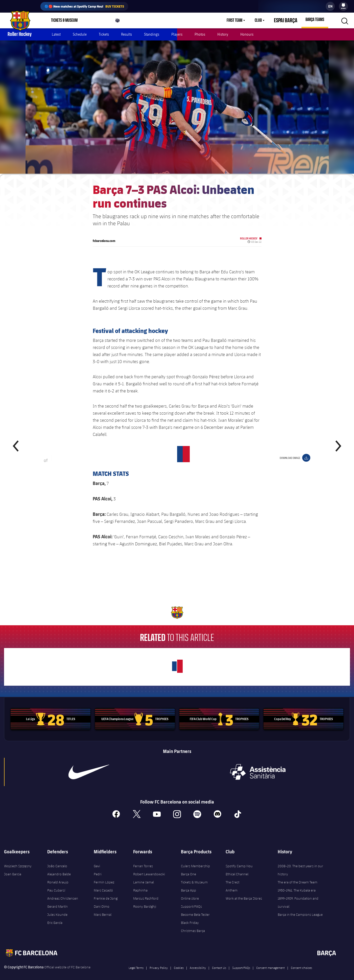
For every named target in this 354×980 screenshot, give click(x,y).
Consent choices (301, 962)
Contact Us (219, 962)
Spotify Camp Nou (239, 860)
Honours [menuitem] (247, 34)
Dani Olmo (102, 901)
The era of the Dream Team (298, 876)
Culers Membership (195, 860)
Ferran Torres (143, 860)
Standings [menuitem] (152, 34)
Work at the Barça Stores (244, 893)
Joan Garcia (13, 868)
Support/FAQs (191, 901)
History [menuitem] (223, 34)
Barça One (188, 868)
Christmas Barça (193, 925)
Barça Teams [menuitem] (315, 20)
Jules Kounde (57, 909)
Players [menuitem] (177, 34)
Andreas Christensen (63, 893)
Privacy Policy (159, 962)
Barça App (188, 884)
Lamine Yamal (144, 876)
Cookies (179, 962)
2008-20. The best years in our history (300, 864)
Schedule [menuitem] (80, 34)
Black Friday (190, 917)
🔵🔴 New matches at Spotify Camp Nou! (84, 6)
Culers (121, 22)
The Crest (232, 876)
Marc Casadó (103, 884)
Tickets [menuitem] (104, 34)
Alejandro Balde (59, 868)
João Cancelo (57, 860)
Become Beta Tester (195, 909)
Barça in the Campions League (300, 909)
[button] (344, 20)
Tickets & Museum (194, 876)
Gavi (97, 860)
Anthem (232, 884)
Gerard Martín (57, 901)
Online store (190, 893)
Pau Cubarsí (56, 884)
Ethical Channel (237, 868)
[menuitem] (343, 5)
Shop (97, 22)
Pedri (98, 868)
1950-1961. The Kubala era (297, 884)
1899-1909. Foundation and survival (298, 897)
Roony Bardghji (145, 901)
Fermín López (104, 876)
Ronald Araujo (58, 876)
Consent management (270, 962)
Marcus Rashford (146, 893)
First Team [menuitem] (241, 20)
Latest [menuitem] (56, 34)
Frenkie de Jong (106, 893)
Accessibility (198, 962)
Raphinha (140, 884)
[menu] (343, 6)
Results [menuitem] (126, 34)
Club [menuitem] (264, 20)
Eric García (55, 917)
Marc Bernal (103, 909)
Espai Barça (289, 20)
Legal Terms (136, 962)
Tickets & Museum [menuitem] (64, 20)
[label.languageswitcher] (330, 6)
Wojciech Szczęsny (18, 860)
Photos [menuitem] (200, 34)
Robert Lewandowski (149, 868)
